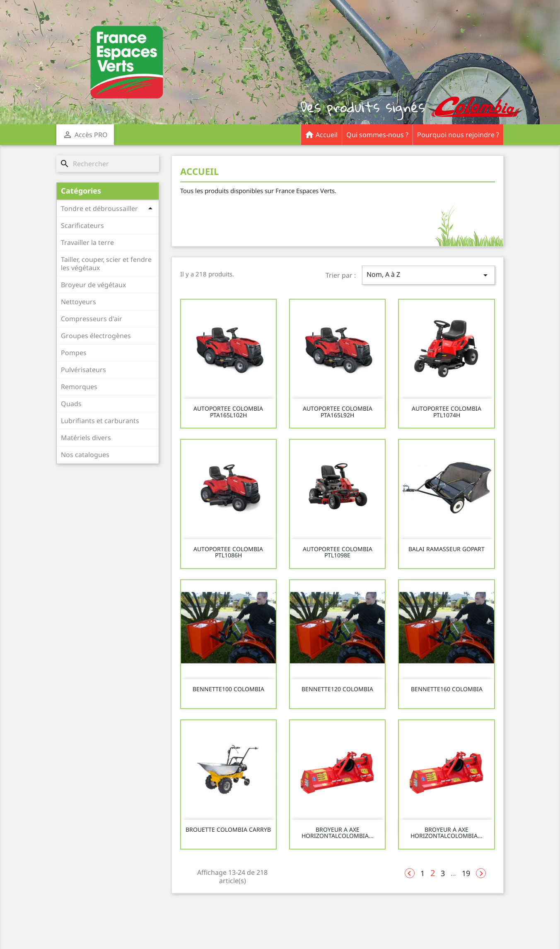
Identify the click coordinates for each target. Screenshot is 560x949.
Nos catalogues (85, 455)
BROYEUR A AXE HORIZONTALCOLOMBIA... (338, 833)
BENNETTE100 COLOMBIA (228, 689)
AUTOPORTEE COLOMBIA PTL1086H (228, 552)
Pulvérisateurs (83, 370)
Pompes (74, 353)
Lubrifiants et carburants (100, 421)
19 (466, 873)
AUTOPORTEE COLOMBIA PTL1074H (447, 412)
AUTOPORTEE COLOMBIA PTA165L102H (228, 412)
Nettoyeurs (78, 302)
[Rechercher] (108, 164)
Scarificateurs (82, 225)
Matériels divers (86, 438)
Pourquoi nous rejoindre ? (458, 135)
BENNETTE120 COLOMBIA (337, 689)
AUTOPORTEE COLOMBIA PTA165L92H (338, 412)
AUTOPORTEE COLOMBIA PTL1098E (338, 552)
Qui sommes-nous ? (377, 135)
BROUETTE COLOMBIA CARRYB (228, 829)
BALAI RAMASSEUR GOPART (447, 549)
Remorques (79, 387)
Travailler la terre (87, 242)
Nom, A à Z (428, 275)
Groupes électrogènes (96, 336)
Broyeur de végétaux (93, 285)
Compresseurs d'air (92, 319)
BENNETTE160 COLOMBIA (447, 689)
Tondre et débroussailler (99, 208)
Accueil (321, 132)
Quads (71, 404)
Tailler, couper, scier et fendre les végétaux (106, 264)
